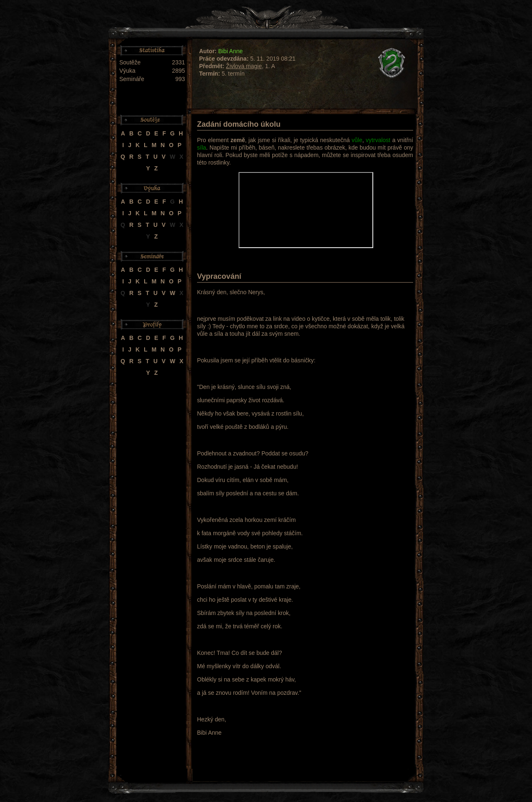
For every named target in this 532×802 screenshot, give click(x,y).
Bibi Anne (230, 51)
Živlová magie (244, 66)
